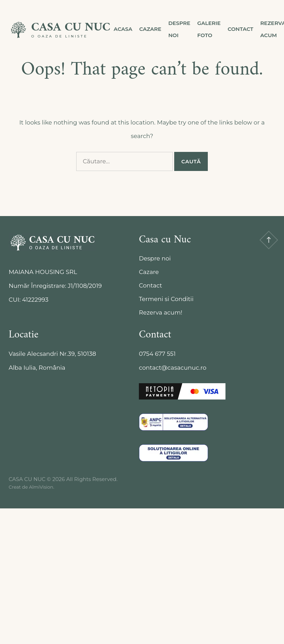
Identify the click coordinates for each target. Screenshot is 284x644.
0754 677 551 (157, 354)
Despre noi (179, 29)
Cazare (150, 29)
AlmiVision (41, 487)
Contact (240, 29)
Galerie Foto (209, 29)
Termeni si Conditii (166, 299)
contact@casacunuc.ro (173, 368)
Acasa (123, 29)
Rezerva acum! (161, 312)
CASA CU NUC (71, 28)
